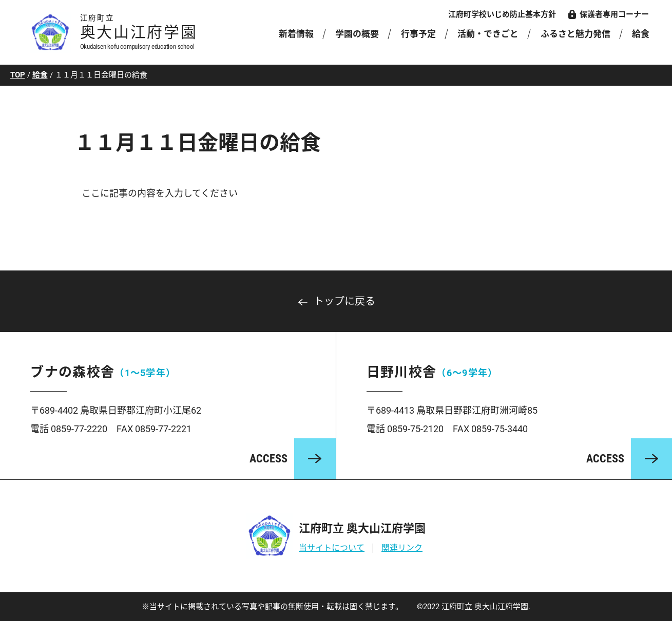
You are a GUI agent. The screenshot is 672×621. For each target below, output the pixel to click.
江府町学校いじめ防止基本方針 (502, 14)
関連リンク (402, 548)
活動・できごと (488, 34)
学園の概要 (357, 34)
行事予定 (418, 34)
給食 (640, 34)
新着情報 (296, 34)
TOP (18, 75)
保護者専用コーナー (614, 14)
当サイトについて (332, 548)
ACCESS (268, 459)
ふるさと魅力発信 (575, 34)
